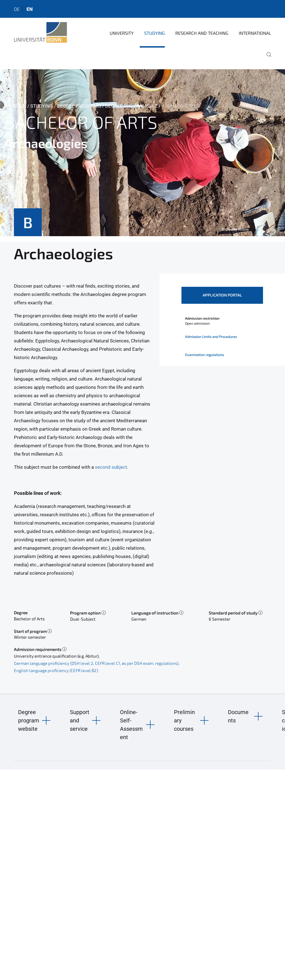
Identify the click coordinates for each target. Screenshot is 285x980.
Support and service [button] (80, 720)
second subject (111, 467)
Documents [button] (238, 716)
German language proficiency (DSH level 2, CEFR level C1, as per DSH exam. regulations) (96, 663)
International (255, 33)
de (17, 9)
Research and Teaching (202, 33)
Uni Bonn (15, 106)
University (122, 33)
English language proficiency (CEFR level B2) (56, 670)
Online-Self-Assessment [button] (131, 725)
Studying (154, 33)
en (30, 9)
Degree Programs (79, 106)
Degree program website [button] (29, 720)
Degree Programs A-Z (131, 106)
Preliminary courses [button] (184, 720)
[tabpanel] (142, 153)
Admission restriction (202, 318)
